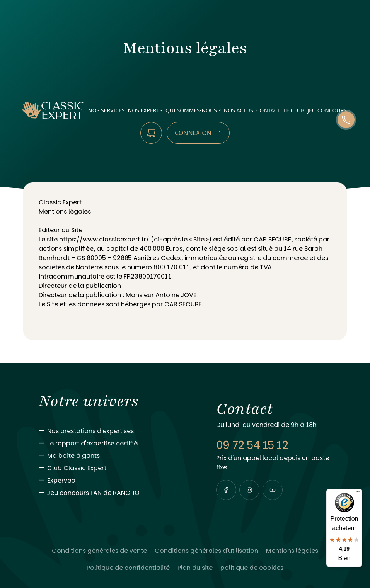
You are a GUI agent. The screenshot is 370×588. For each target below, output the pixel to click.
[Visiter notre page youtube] (273, 490)
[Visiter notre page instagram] (249, 490)
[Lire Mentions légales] (292, 551)
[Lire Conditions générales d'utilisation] (206, 551)
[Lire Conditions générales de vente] (99, 551)
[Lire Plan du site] (195, 568)
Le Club (294, 110)
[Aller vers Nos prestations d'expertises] (112, 431)
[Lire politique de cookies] (252, 568)
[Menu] (358, 493)
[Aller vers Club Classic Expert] (112, 468)
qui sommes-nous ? (193, 110)
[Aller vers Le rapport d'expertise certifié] (112, 444)
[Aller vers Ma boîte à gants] (112, 456)
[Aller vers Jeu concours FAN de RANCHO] (112, 493)
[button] (226, 490)
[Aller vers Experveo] (112, 481)
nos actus (239, 110)
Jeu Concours (327, 110)
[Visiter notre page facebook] (226, 490)
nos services (107, 110)
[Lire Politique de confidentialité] (128, 568)
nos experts (145, 110)
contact (268, 110)
